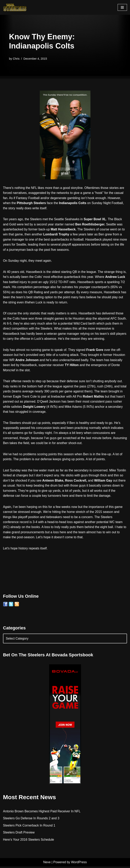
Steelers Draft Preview (19, 834)
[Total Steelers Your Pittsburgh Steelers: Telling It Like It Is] (15, 7)
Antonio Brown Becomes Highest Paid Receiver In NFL (42, 813)
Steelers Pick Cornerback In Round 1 (29, 827)
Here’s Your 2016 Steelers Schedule (29, 841)
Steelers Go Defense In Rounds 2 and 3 (31, 820)
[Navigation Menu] (122, 7)
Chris (16, 59)
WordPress (79, 864)
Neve (47, 864)
